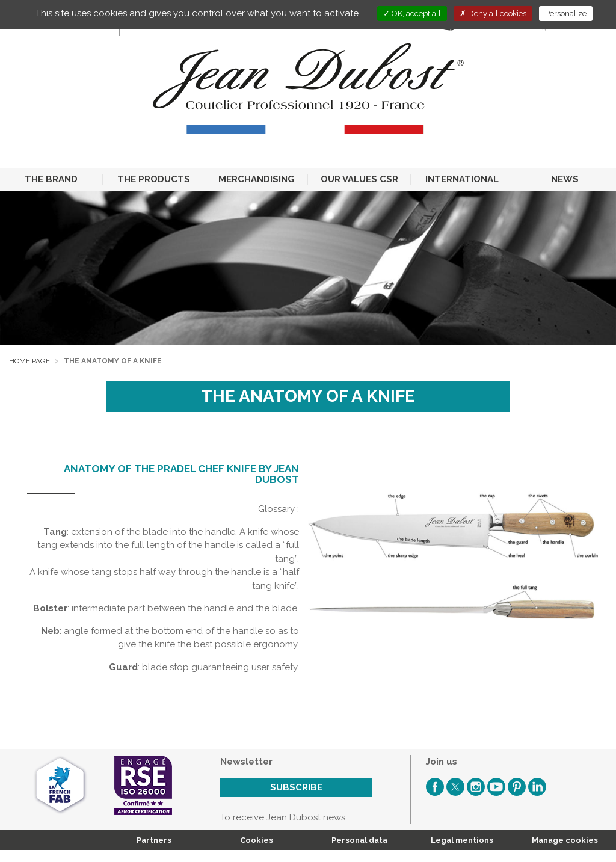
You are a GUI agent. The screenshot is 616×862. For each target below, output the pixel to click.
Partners (154, 840)
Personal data (359, 840)
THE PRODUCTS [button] (154, 179)
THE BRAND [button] (51, 179)
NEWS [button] (565, 179)
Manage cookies (565, 840)
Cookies (257, 840)
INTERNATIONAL (462, 179)
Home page (29, 361)
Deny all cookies (493, 14)
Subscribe (296, 787)
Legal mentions (462, 840)
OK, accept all (412, 14)
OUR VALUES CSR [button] (359, 179)
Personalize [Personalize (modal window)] (566, 14)
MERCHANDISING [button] (257, 179)
